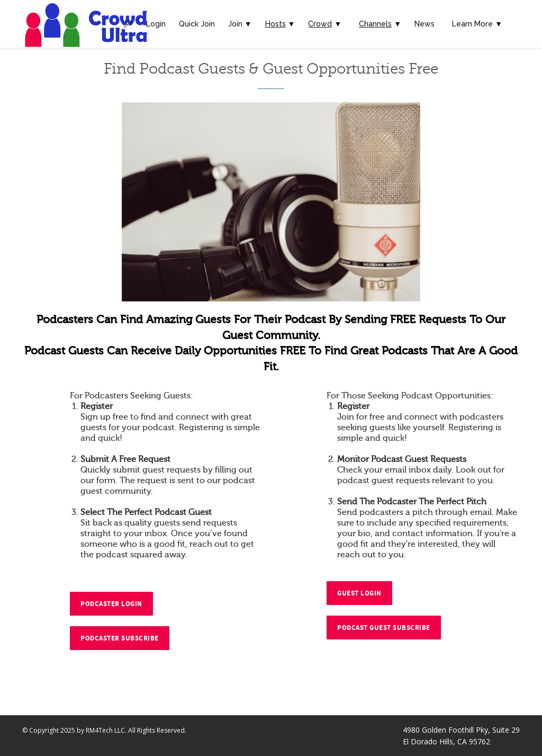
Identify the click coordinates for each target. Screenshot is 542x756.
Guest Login (359, 593)
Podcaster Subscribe (120, 638)
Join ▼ (240, 24)
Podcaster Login (111, 604)
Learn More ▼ (477, 24)
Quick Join (197, 24)
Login (156, 24)
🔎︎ (128, 24)
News (424, 24)
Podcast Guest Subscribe (384, 628)
